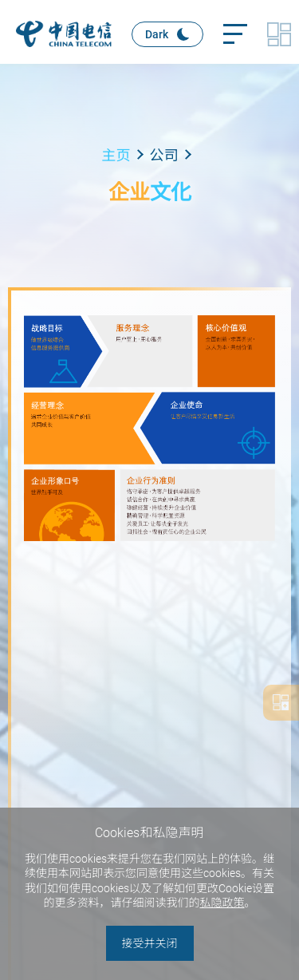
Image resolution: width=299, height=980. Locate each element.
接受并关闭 (150, 943)
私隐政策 (222, 903)
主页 (116, 155)
